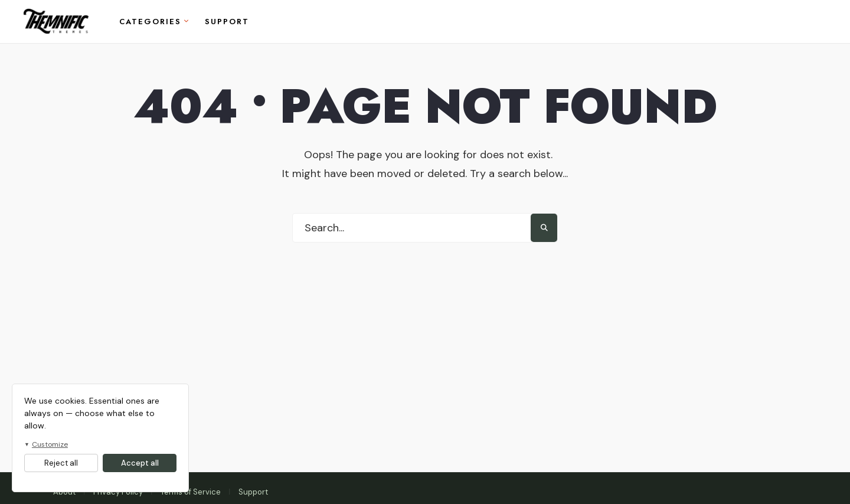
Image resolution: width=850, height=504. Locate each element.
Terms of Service (191, 492)
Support (227, 22)
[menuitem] (154, 22)
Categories (150, 22)
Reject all (61, 463)
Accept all (140, 463)
